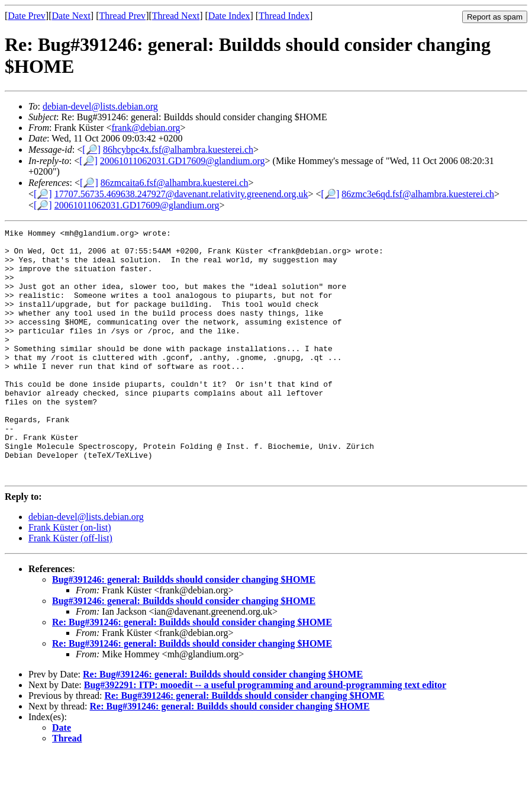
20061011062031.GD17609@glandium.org (183, 161)
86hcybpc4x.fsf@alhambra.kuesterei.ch (178, 150)
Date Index (229, 16)
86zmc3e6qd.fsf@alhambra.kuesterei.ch (418, 194)
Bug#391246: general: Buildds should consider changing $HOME (184, 629)
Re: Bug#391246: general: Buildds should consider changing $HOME (192, 672)
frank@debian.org (146, 128)
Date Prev (27, 16)
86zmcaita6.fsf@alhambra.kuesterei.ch (175, 183)
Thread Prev (122, 16)
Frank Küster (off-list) (70, 588)
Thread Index (284, 16)
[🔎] (91, 150)
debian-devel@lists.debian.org (100, 106)
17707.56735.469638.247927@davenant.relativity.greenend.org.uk (181, 194)
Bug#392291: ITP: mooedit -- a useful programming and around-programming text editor (265, 735)
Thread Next (176, 16)
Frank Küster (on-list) (70, 577)
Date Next (71, 16)
